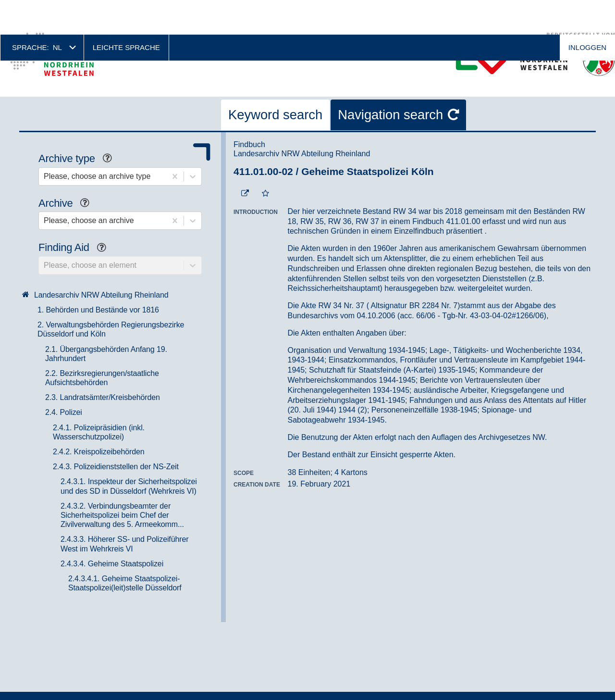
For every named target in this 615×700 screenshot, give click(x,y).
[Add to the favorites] (265, 159)
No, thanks (580, 680)
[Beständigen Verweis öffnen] (245, 159)
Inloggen (587, 13)
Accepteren (552, 680)
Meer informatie (143, 691)
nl (57, 13)
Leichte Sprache (126, 13)
